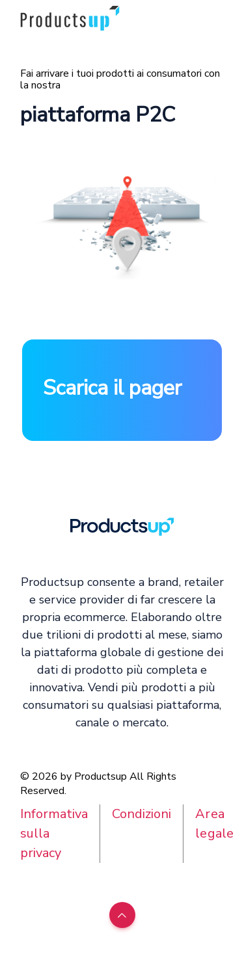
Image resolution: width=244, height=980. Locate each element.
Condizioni (142, 814)
